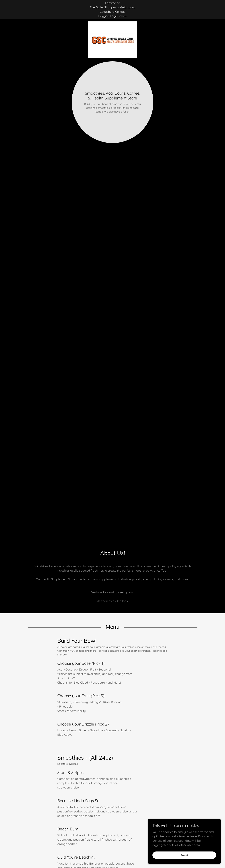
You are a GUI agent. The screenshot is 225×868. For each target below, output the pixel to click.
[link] (113, 23)
